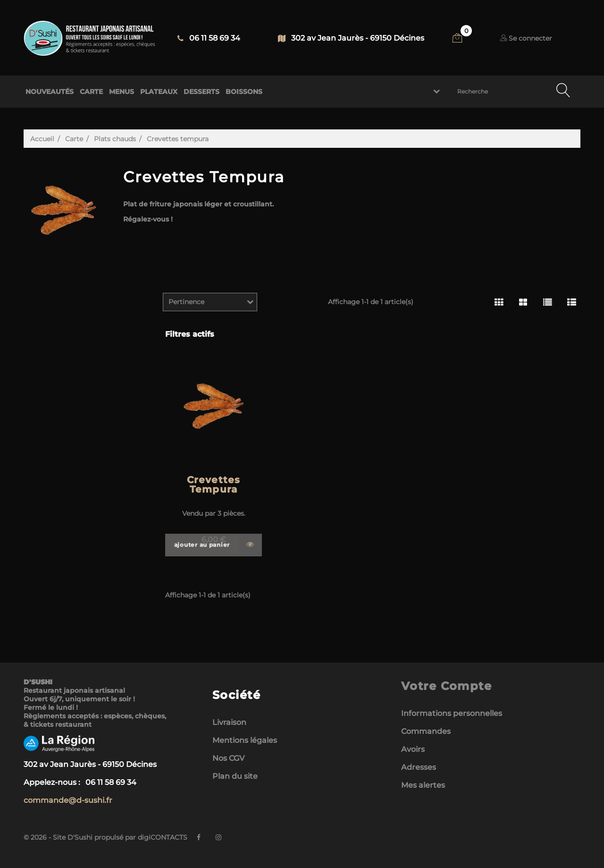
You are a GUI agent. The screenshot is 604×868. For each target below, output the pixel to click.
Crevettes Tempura (214, 485)
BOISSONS (244, 92)
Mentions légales (245, 740)
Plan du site (235, 776)
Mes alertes (423, 785)
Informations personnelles (452, 713)
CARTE (91, 92)
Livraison (229, 722)
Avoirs (413, 749)
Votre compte (446, 686)
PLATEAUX (159, 92)
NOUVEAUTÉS (50, 92)
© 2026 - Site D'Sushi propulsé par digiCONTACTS (105, 837)
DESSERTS (201, 92)
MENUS (122, 92)
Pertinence (186, 302)
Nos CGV (228, 758)
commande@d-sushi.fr (68, 800)
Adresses (419, 767)
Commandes (426, 731)
